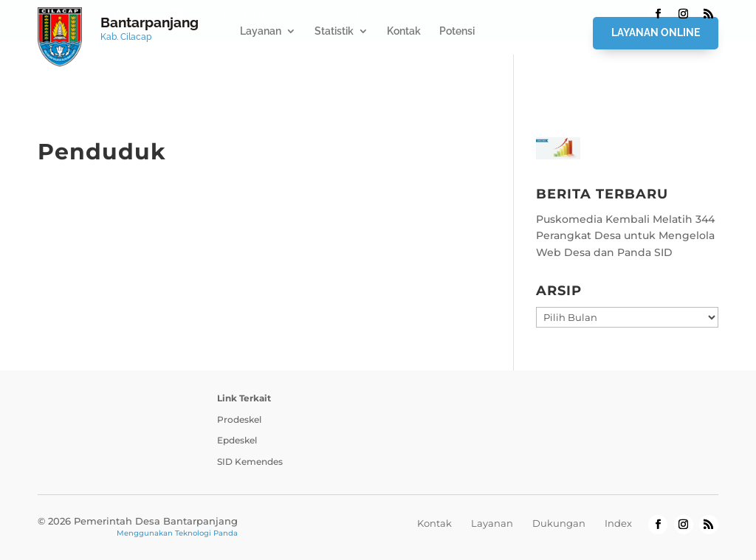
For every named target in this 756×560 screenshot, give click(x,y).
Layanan (261, 31)
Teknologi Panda (206, 533)
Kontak (404, 31)
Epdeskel (237, 440)
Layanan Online (656, 32)
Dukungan (559, 523)
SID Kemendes (250, 462)
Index (618, 523)
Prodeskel (239, 419)
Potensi (457, 31)
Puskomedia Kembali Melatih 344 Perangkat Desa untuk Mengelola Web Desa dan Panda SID (625, 236)
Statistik (334, 31)
